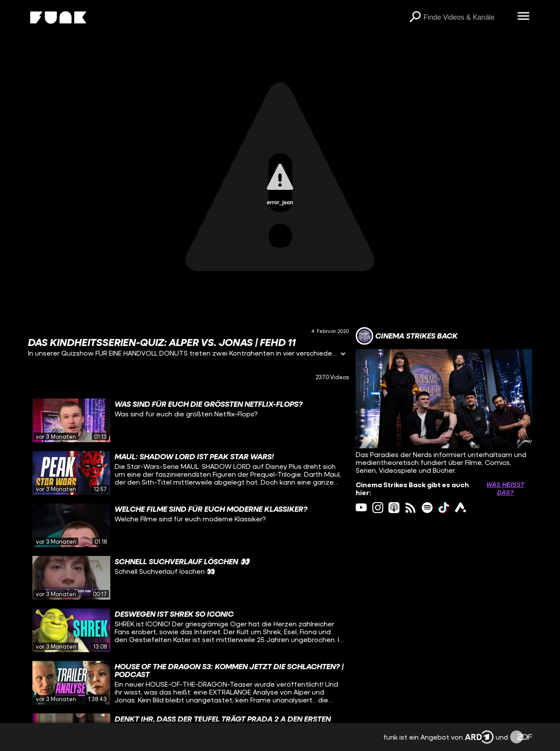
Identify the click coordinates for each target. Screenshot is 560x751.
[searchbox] (467, 17)
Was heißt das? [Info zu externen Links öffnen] (505, 489)
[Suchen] (415, 17)
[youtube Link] (361, 508)
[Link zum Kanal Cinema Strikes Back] (407, 336)
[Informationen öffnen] (343, 355)
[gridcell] (188, 420)
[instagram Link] (378, 508)
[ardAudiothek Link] (460, 508)
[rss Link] (411, 508)
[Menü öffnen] (523, 17)
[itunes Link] (394, 508)
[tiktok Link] (444, 508)
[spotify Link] (427, 508)
